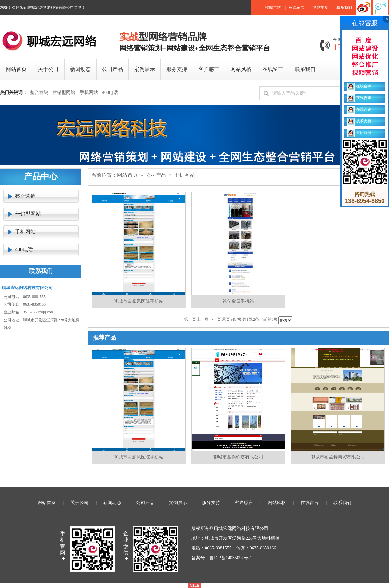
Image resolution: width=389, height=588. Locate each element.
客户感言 (244, 503)
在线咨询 (359, 86)
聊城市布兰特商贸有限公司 (338, 457)
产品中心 (41, 177)
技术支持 (359, 121)
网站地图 (321, 7)
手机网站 (89, 92)
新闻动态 (112, 503)
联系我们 (344, 7)
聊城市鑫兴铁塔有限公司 (238, 457)
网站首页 (127, 175)
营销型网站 (64, 92)
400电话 (110, 92)
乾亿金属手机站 (238, 301)
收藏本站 (273, 7)
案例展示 (178, 503)
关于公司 (79, 503)
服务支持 (211, 503)
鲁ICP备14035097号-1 (231, 558)
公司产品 (156, 175)
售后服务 (359, 133)
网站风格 (277, 503)
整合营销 (39, 92)
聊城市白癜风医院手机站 (139, 301)
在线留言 (297, 7)
